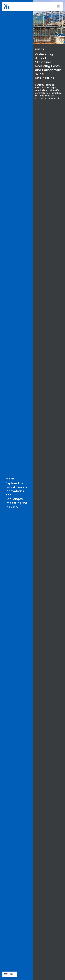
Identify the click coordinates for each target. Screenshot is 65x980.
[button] (10, 974)
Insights (39, 49)
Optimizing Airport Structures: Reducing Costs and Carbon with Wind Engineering (48, 66)
